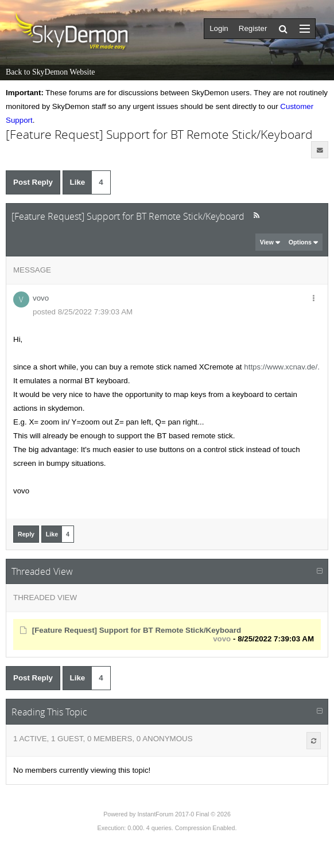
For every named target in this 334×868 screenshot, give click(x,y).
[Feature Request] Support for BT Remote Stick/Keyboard (137, 630)
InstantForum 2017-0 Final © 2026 (184, 814)
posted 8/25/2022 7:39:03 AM (83, 312)
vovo (41, 298)
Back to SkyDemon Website (50, 72)
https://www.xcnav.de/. (282, 367)
